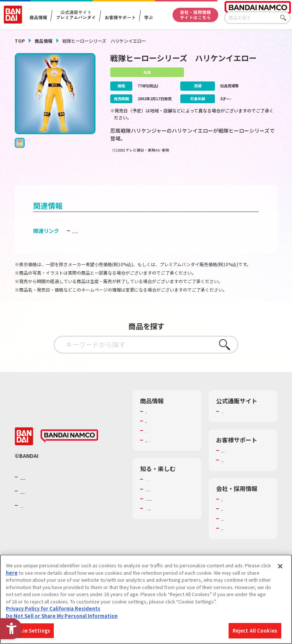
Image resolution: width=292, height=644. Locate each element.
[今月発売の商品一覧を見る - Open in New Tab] (237, 175)
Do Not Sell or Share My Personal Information (62, 616)
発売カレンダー (162, 432)
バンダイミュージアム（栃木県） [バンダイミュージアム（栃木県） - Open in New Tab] (169, 543)
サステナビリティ (240, 530)
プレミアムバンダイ (243, 423)
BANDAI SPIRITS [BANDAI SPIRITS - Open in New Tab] (42, 520)
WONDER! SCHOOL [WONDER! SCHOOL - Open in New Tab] (166, 497)
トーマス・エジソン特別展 (169, 511)
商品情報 (44, 41)
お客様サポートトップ (245, 462)
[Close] (280, 566)
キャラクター (159, 442)
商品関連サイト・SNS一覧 (169, 455)
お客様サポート (120, 17)
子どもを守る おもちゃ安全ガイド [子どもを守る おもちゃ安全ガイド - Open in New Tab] (112, 242)
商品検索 (155, 423)
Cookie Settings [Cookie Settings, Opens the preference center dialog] (30, 631)
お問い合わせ (236, 540)
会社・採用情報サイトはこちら (195, 15)
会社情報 (231, 511)
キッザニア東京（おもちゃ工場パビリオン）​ (169, 527)
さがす (285, 18)
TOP (20, 41)
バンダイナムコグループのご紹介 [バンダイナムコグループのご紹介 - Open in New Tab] (64, 492)
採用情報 (231, 520)
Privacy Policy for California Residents (53, 608)
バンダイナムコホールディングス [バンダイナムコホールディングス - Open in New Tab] (64, 506)
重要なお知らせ (238, 471)
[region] (146, 599)
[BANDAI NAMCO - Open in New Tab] (69, 451)
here (12, 573)
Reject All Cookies (255, 631)
